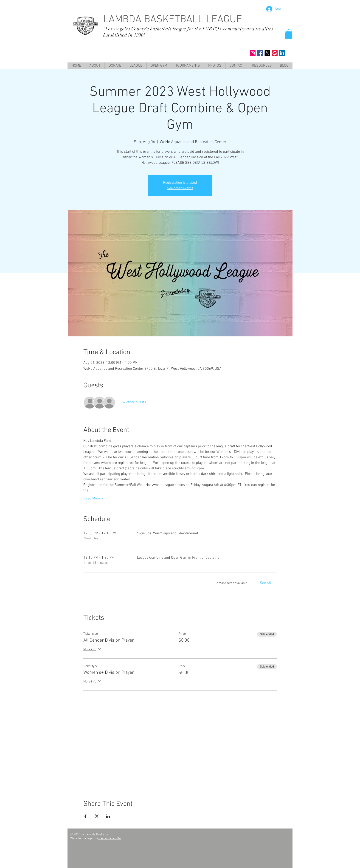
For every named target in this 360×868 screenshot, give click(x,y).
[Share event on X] (97, 816)
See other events (180, 188)
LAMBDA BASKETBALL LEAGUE (173, 20)
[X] (267, 53)
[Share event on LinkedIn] (108, 816)
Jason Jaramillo (109, 838)
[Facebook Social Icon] (260, 53)
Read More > (93, 499)
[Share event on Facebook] (86, 816)
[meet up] (275, 53)
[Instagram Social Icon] (253, 53)
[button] (289, 34)
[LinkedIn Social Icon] (282, 53)
